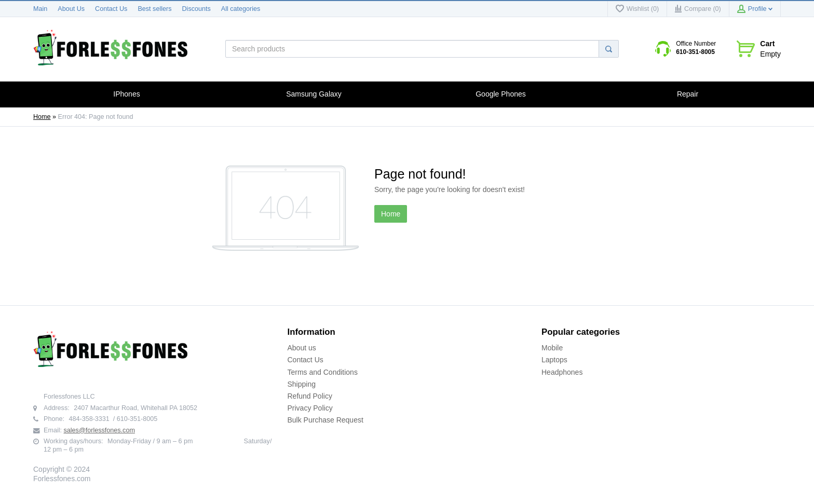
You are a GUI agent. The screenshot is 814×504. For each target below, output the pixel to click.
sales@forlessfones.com (99, 430)
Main (40, 9)
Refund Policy (310, 396)
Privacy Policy (310, 408)
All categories (241, 9)
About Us (71, 9)
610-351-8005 (695, 52)
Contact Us (111, 9)
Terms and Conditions (323, 372)
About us (302, 348)
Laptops (554, 360)
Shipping (302, 384)
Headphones (562, 372)
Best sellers (154, 9)
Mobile (552, 348)
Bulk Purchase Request (325, 420)
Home (42, 117)
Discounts (196, 9)
